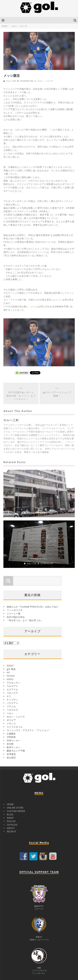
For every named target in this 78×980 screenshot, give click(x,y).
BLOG (10, 814)
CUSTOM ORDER (16, 811)
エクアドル (12, 689)
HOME (10, 804)
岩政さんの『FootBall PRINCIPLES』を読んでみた (33, 607)
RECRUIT (12, 831)
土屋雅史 (11, 734)
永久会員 (39, 508)
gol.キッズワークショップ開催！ (57, 394)
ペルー (10, 713)
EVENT (10, 666)
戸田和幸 (11, 737)
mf (8, 672)
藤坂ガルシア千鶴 (16, 751)
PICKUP (11, 676)
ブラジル (11, 706)
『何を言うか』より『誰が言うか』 (25, 620)
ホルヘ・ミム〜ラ (45, 81)
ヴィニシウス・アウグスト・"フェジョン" (28, 730)
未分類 (10, 744)
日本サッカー (13, 740)
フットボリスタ (15, 610)
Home (5, 26)
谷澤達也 (11, 754)
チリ (9, 696)
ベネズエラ (12, 710)
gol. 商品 (11, 669)
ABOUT (11, 828)
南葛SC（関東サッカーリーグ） (39, 937)
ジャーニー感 (13, 613)
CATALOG (12, 825)
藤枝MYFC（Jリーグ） (39, 906)
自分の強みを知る (16, 617)
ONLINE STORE (15, 808)
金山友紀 (11, 757)
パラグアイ (12, 703)
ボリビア (11, 720)
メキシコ (11, 723)
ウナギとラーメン (39, 559)
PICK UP (11, 821)
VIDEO (10, 679)
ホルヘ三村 (11, 81)
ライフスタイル (15, 727)
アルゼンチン (13, 683)
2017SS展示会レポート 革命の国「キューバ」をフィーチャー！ (21, 396)
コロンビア (12, 693)
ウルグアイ (12, 686)
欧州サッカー (13, 747)
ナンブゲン (12, 700)
